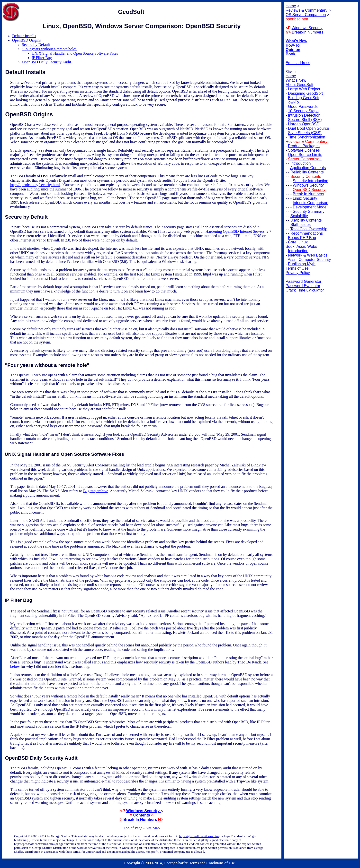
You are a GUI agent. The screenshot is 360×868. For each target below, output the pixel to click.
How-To (292, 102)
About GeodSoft (299, 85)
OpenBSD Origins (27, 40)
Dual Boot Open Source (309, 128)
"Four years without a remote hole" (49, 49)
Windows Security (144, 811)
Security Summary (309, 211)
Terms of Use (297, 268)
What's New (296, 80)
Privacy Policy (298, 273)
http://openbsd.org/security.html (35, 185)
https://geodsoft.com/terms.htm (199, 836)
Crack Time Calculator (305, 290)
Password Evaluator (303, 286)
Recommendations (307, 233)
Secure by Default (36, 45)
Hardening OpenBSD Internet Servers (235, 231)
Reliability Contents (307, 172)
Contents (142, 815)
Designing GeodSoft (305, 93)
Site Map (153, 828)
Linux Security (305, 198)
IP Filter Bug (42, 58)
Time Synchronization (307, 137)
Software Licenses (304, 150)
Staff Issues (301, 225)
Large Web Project (304, 89)
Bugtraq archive (96, 491)
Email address (298, 63)
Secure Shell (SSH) (305, 120)
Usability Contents (306, 220)
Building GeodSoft (304, 98)
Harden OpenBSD (304, 124)
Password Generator (303, 281)
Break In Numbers (309, 194)
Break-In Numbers (141, 820)
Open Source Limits (305, 155)
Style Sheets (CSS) (305, 133)
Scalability (299, 216)
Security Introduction (311, 181)
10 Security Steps (303, 111)
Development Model (310, 207)
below (15, 666)
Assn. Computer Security (309, 260)
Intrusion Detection (304, 115)
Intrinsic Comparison (311, 203)
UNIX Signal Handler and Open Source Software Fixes (75, 53)
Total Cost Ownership (309, 229)
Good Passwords (303, 107)
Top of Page (133, 828)
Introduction (301, 163)
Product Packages (304, 146)
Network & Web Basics (308, 255)
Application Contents (308, 168)
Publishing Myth (302, 264)
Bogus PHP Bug (302, 238)
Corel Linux (298, 242)
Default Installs (24, 36)
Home (291, 76)
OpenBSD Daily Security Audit (46, 62)
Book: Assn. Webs (301, 246)
